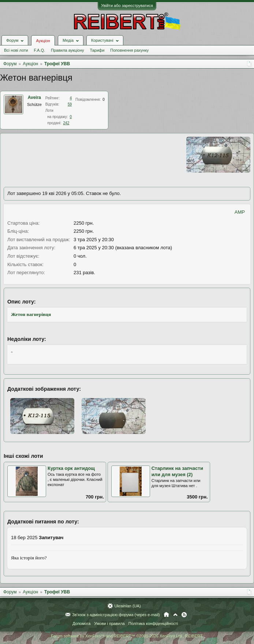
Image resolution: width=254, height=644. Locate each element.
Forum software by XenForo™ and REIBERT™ (127, 636)
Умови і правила (109, 623)
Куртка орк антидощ (71, 468)
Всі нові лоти (16, 50)
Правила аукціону (67, 50)
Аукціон (43, 41)
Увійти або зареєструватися (127, 5)
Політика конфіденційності (153, 623)
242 (66, 123)
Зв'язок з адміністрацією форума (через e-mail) (116, 615)
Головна (166, 615)
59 (70, 104)
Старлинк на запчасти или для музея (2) (177, 471)
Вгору (175, 615)
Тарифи (97, 50)
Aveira (34, 97)
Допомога (81, 623)
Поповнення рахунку (129, 50)
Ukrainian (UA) (127, 606)
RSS (184, 615)
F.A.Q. (39, 50)
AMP (240, 212)
